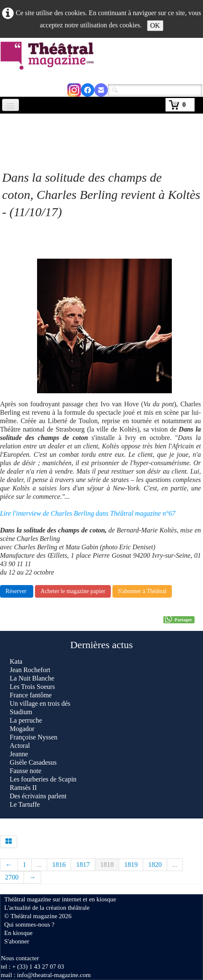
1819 (131, 865)
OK (155, 25)
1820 (155, 865)
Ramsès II (23, 788)
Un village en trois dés (40, 703)
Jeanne (19, 754)
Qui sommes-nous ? (29, 924)
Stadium (21, 712)
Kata (16, 661)
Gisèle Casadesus (33, 762)
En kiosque (18, 933)
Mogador (22, 729)
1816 (59, 865)
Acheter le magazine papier (73, 591)
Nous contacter (20, 958)
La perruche (26, 720)
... (39, 865)
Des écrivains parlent (39, 796)
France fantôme (31, 695)
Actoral (20, 746)
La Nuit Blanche (32, 678)
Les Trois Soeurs (32, 687)
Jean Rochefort (30, 670)
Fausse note (25, 771)
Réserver (17, 591)
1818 (107, 865)
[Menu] (11, 105)
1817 (83, 865)
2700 (12, 877)
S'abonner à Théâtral (142, 591)
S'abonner (17, 941)
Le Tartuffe (25, 804)
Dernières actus (102, 645)
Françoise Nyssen (33, 737)
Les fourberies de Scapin (43, 779)
